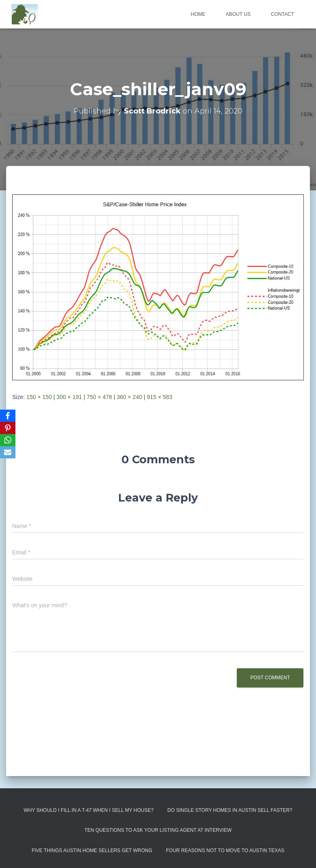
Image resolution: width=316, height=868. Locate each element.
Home (198, 14)
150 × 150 (39, 397)
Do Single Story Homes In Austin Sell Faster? (230, 810)
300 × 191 (69, 397)
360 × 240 (129, 397)
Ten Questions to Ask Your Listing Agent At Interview (158, 830)
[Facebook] (8, 416)
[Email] (8, 452)
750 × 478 (99, 397)
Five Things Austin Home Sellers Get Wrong (92, 851)
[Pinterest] (8, 428)
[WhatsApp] (8, 440)
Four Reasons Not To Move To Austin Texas (225, 851)
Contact (282, 14)
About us (238, 14)
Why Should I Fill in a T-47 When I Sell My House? (89, 810)
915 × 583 (159, 397)
